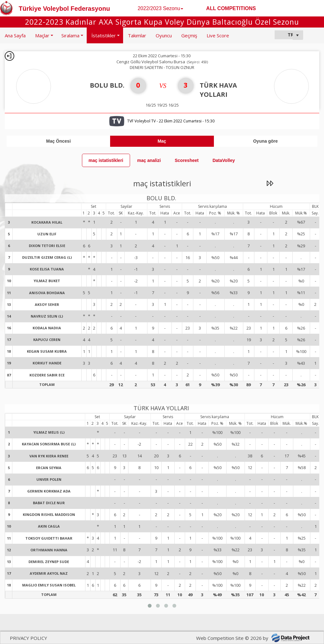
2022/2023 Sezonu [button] (160, 8)
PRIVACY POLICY (28, 638)
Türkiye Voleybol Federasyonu (64, 9)
